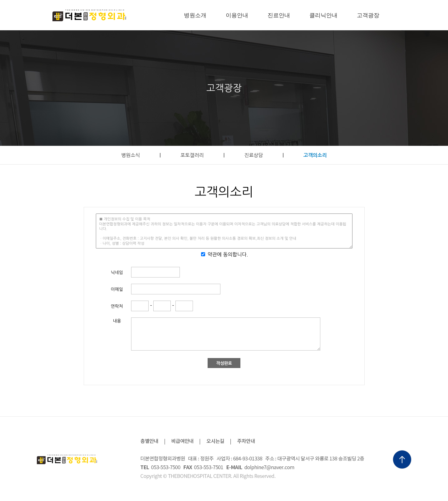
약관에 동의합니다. (228, 254)
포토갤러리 (192, 155)
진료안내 (279, 15)
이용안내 (237, 15)
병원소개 (195, 15)
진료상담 (254, 155)
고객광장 (368, 15)
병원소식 (130, 155)
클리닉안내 (323, 15)
